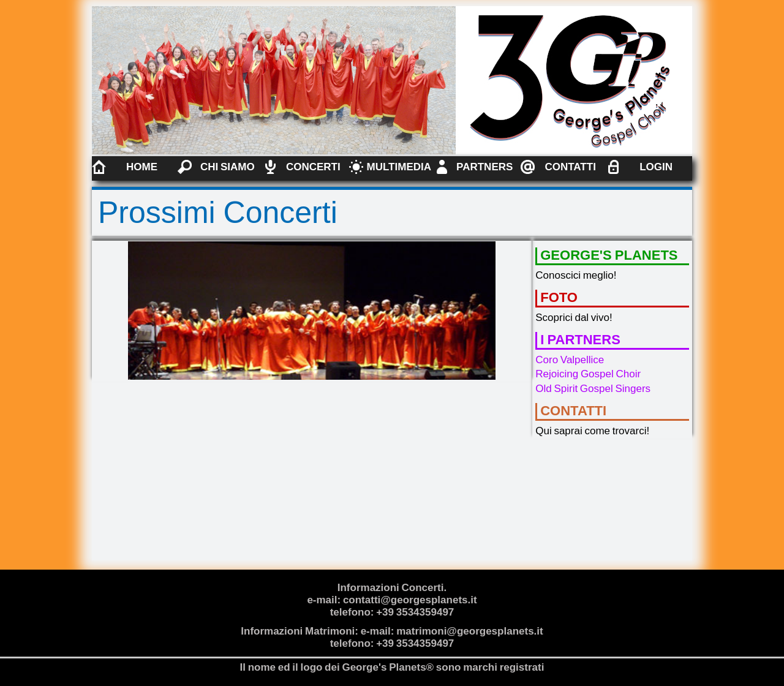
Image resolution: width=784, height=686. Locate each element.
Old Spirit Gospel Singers (593, 389)
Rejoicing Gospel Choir (588, 374)
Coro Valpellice (570, 360)
